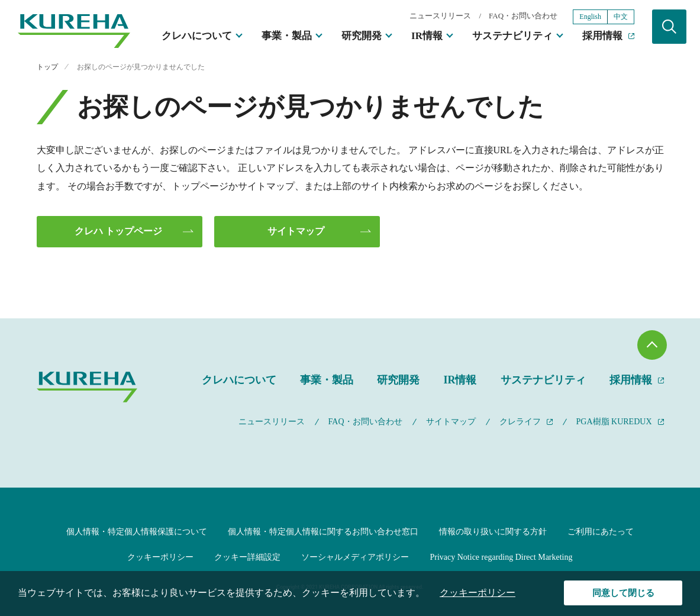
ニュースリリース (440, 16)
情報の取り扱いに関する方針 (493, 532)
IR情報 (427, 36)
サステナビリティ (512, 36)
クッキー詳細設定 (247, 557)
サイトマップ (296, 231)
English (590, 17)
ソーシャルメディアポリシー (355, 557)
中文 (621, 17)
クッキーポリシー (160, 557)
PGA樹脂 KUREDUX (614, 422)
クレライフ (520, 422)
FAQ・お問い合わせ (523, 16)
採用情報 (602, 36)
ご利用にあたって (601, 532)
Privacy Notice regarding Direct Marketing (501, 557)
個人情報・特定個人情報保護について (137, 532)
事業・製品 (287, 36)
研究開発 (362, 36)
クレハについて (197, 36)
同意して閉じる (623, 593)
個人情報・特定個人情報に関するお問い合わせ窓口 (323, 532)
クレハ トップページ (118, 231)
